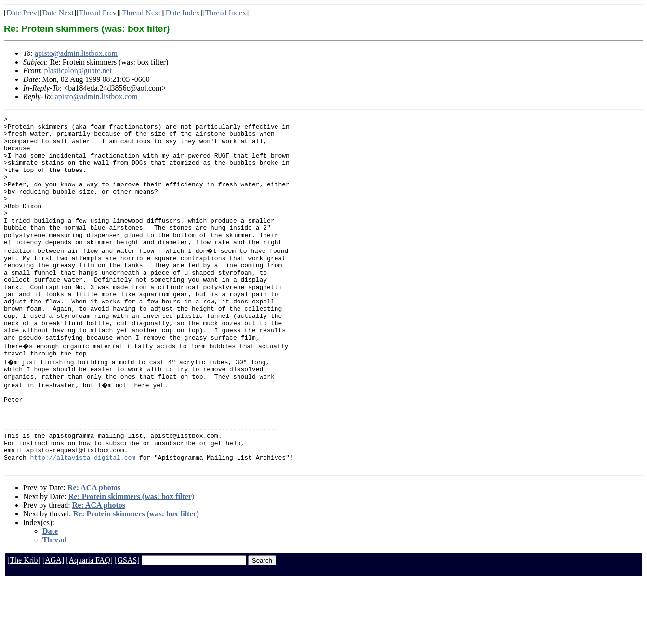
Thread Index (225, 13)
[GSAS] (127, 624)
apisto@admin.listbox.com (76, 53)
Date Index (183, 13)
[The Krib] (24, 624)
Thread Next (141, 13)
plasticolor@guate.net (78, 71)
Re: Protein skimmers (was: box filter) (131, 560)
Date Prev (22, 13)
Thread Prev (98, 13)
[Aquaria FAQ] (89, 624)
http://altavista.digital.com (83, 519)
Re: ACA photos (94, 551)
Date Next (58, 13)
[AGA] (53, 624)
